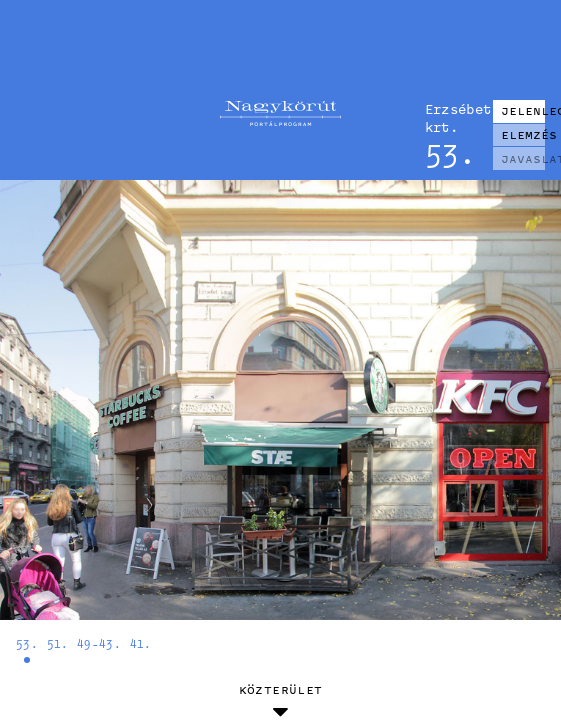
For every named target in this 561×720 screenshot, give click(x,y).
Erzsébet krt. (451, 117)
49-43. (99, 643)
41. (141, 643)
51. (58, 643)
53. (27, 643)
